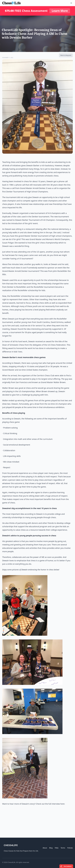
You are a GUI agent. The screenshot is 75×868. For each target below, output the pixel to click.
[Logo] (12, 3)
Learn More (60, 11)
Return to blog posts (66, 55)
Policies (70, 848)
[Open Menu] (71, 3)
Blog (51, 848)
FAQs (57, 848)
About (45, 848)
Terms (63, 848)
